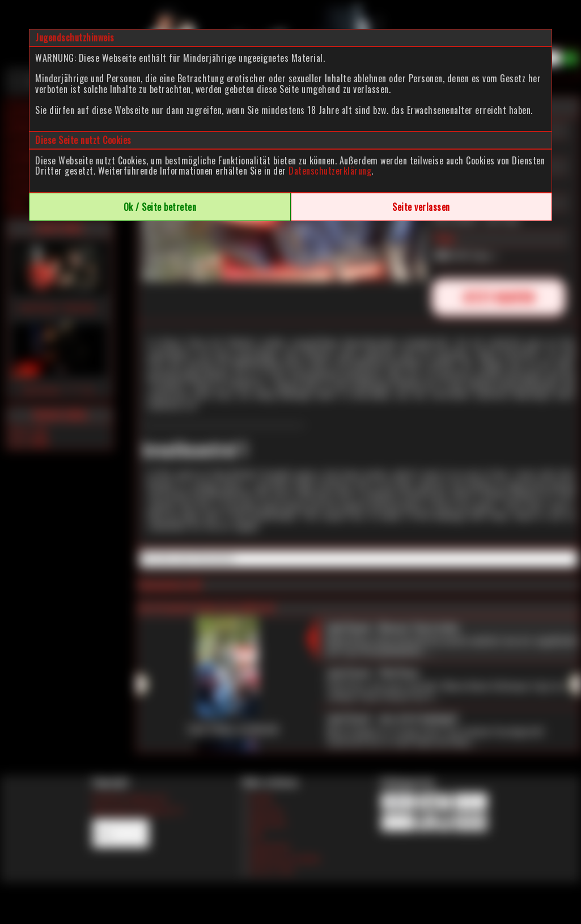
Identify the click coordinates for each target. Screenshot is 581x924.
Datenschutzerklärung (330, 171)
